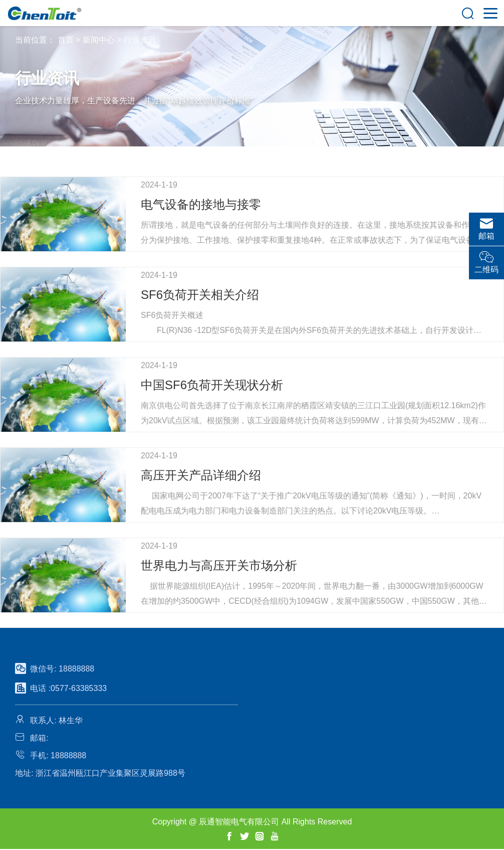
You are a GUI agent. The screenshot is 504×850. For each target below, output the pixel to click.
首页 (66, 40)
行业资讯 (140, 40)
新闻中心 (99, 40)
